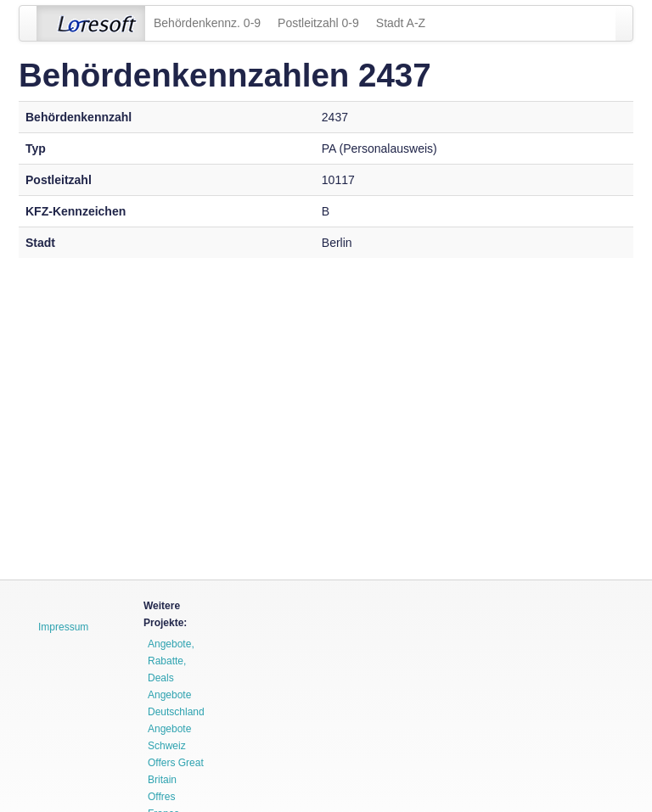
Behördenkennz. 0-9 (207, 23)
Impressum (63, 627)
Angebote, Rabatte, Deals (171, 661)
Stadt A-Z (401, 23)
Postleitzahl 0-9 (318, 23)
